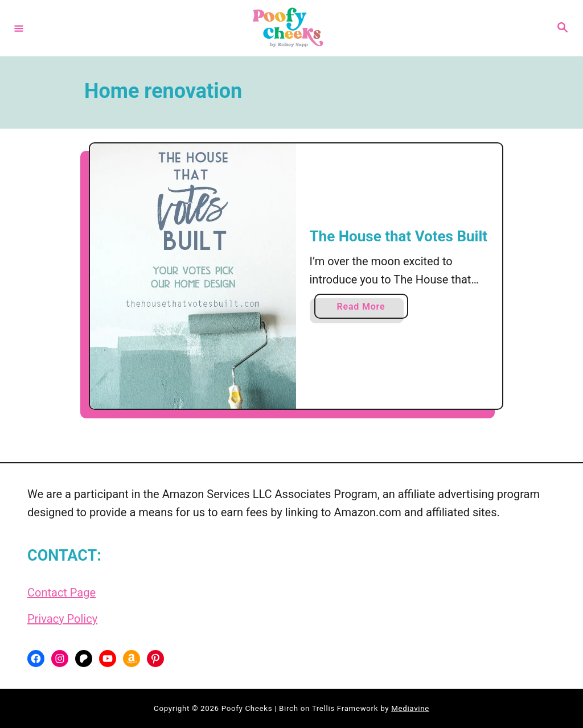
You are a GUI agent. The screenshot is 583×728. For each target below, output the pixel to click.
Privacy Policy (62, 619)
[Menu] (19, 28)
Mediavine (410, 708)
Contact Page (61, 593)
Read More (364, 309)
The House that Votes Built (399, 236)
